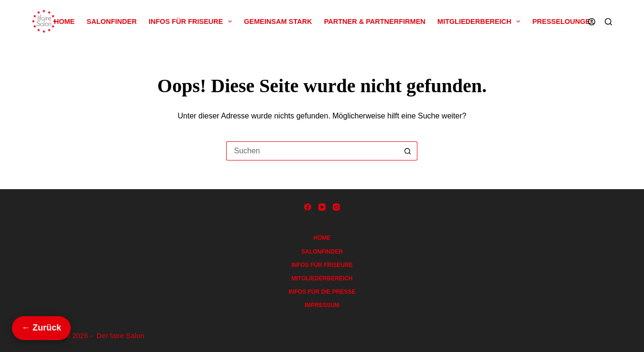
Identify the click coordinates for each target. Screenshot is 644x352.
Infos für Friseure (192, 21)
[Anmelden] (592, 22)
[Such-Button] (408, 151)
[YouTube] (322, 207)
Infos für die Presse (322, 292)
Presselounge (561, 21)
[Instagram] (336, 207)
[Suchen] (608, 22)
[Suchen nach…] (312, 151)
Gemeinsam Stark (278, 21)
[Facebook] (308, 207)
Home (65, 21)
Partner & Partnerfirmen (375, 21)
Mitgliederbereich (481, 21)
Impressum (322, 305)
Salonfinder (112, 21)
